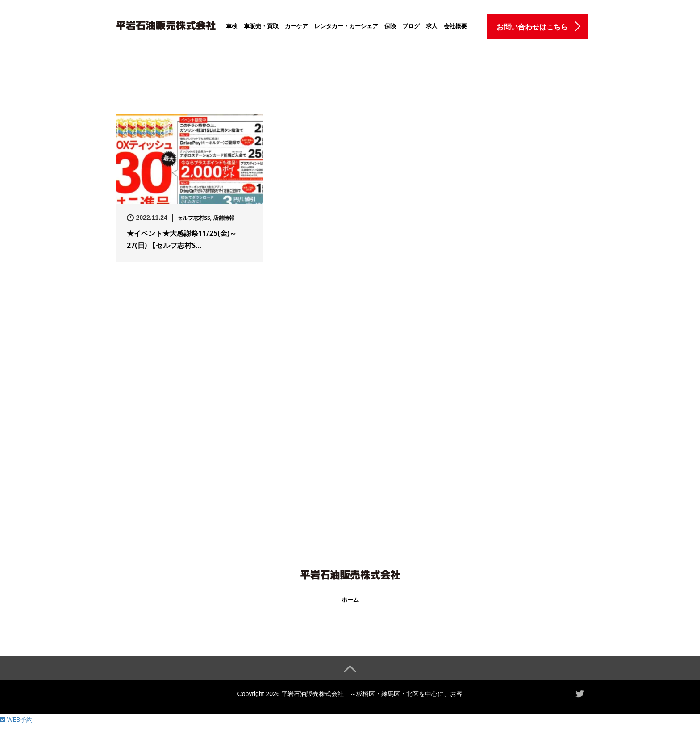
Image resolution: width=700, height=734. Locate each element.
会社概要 (455, 26)
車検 (232, 26)
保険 (390, 26)
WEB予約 (16, 719)
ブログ (411, 26)
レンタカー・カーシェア (346, 26)
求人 (432, 26)
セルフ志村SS (194, 218)
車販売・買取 (261, 26)
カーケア (296, 26)
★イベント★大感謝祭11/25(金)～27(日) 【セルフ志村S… (182, 239)
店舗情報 (224, 218)
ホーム (350, 600)
